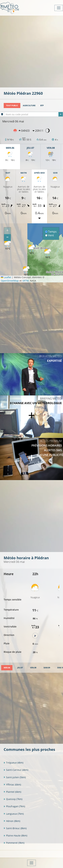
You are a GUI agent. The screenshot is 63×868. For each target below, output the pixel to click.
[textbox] (34, 114)
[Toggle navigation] (59, 8)
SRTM (26, 281)
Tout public (12, 105)
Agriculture (29, 105)
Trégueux (14, 763)
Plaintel (12, 792)
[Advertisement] (32, 51)
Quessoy (13, 799)
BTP (42, 105)
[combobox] (34, 114)
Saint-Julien (15, 777)
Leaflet (6, 277)
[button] (8, 245)
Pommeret (14, 843)
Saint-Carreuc (16, 770)
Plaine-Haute (15, 836)
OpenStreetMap (10, 281)
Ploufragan (14, 806)
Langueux (14, 814)
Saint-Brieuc (15, 828)
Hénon (12, 821)
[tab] (7, 668)
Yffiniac (12, 785)
